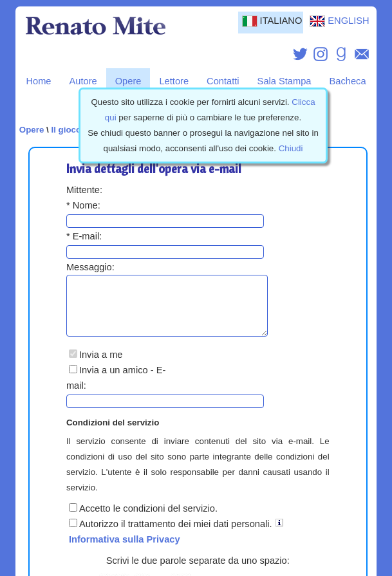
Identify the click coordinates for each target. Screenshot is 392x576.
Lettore (174, 81)
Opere (128, 81)
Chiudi (291, 148)
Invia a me (96, 366)
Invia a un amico (108, 382)
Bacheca (348, 81)
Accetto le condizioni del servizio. (143, 520)
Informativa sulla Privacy (125, 551)
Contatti (223, 81)
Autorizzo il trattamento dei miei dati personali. (171, 535)
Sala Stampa (285, 81)
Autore (83, 81)
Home (38, 81)
